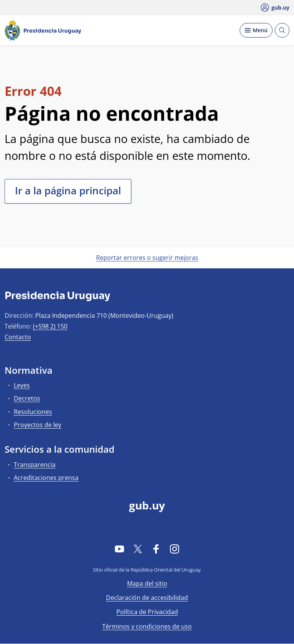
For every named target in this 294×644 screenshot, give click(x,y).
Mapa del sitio (147, 583)
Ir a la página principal (68, 191)
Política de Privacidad (147, 612)
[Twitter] (138, 549)
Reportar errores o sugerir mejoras (147, 258)
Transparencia (35, 465)
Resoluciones (33, 412)
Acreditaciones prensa (46, 478)
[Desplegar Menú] (256, 30)
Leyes (22, 385)
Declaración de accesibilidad (147, 598)
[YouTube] (119, 549)
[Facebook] (156, 549)
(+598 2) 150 (50, 326)
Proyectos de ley (38, 425)
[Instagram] (175, 549)
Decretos (27, 398)
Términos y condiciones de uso (147, 626)
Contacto (18, 337)
